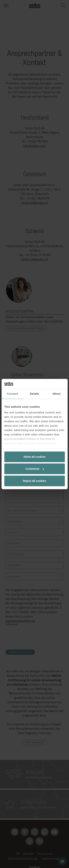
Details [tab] (35, 394)
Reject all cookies (35, 481)
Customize (35, 469)
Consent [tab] (12, 394)
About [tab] (56, 394)
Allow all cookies (34, 457)
